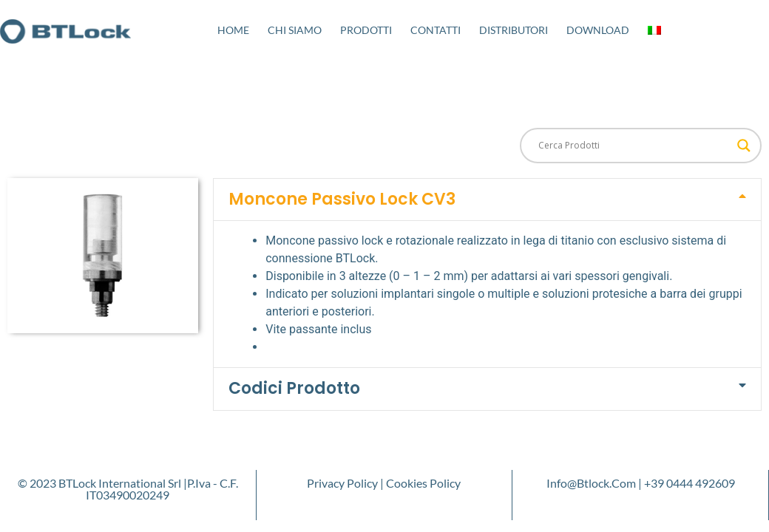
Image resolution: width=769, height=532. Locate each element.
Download (598, 30)
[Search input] (634, 146)
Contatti (436, 30)
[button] (487, 199)
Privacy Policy (342, 483)
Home (233, 30)
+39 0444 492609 (690, 483)
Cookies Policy (423, 483)
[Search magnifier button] (744, 146)
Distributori (514, 30)
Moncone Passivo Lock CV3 (342, 199)
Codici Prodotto (294, 388)
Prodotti (366, 30)
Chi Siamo (295, 30)
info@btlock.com (591, 483)
